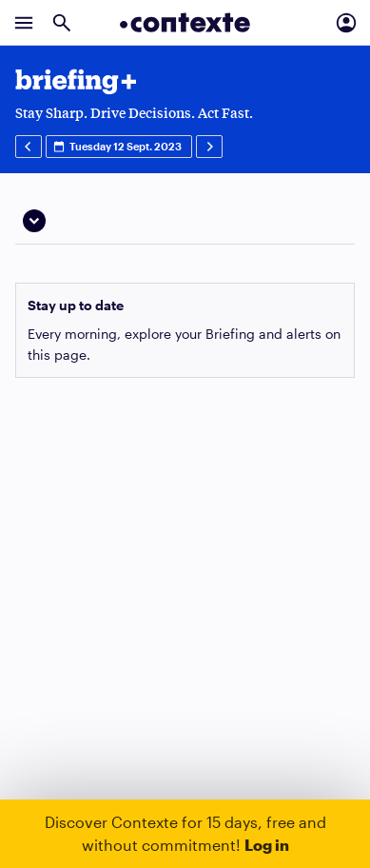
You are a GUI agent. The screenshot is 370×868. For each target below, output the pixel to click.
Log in (267, 845)
